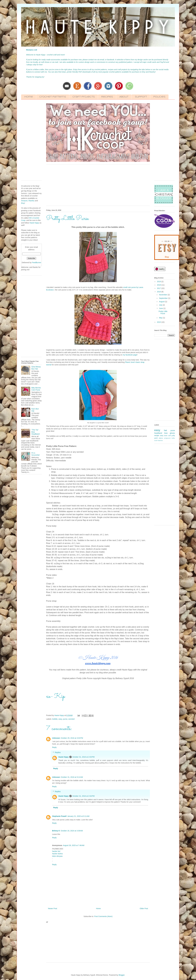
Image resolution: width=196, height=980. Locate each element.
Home (29, 97)
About (124, 97)
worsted (71, 719)
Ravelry (31, 201)
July (161, 305)
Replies (58, 752)
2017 (159, 288)
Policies (159, 97)
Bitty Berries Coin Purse (36, 389)
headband (158, 433)
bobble (55, 719)
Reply (54, 747)
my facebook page (130, 355)
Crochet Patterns (53, 97)
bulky (173, 438)
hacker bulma (57, 854)
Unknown (56, 738)
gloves (172, 433)
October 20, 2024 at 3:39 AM (72, 831)
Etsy (23, 203)
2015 (159, 322)
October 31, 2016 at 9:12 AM (72, 777)
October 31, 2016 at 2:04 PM (83, 796)
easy (60, 719)
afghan (161, 438)
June (161, 308)
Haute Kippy (63, 757)
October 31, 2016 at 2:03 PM (83, 757)
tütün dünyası (57, 856)
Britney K (56, 831)
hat (165, 430)
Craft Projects (84, 97)
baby (162, 436)
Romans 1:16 (32, 50)
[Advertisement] (98, 186)
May (161, 318)
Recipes (107, 97)
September (163, 298)
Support (141, 97)
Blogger (122, 975)
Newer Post (52, 908)
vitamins (160, 440)
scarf (156, 440)
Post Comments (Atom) (103, 916)
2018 (159, 285)
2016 (159, 292)
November (163, 295)
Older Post (144, 908)
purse (65, 719)
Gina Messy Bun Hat (36, 368)
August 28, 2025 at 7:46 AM (74, 845)
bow (166, 433)
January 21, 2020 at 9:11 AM (78, 816)
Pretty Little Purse (163, 312)
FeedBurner (36, 263)
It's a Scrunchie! (36, 454)
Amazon (24, 201)
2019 (159, 282)
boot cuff (167, 436)
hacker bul (56, 851)
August (162, 302)
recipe (157, 435)
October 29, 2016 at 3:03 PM (72, 738)
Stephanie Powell (59, 816)
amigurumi (167, 438)
